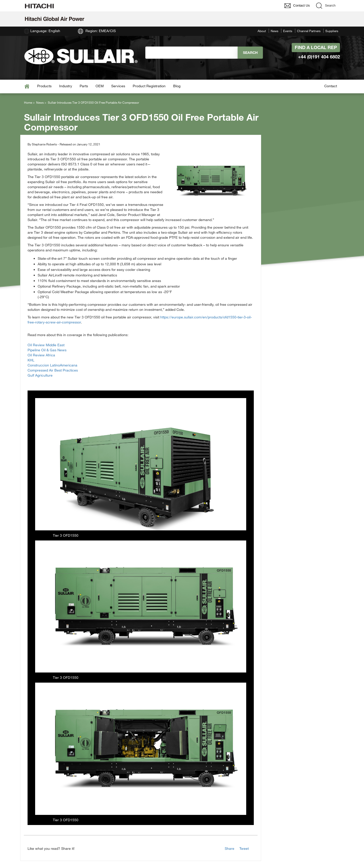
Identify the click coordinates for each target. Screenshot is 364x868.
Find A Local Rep (316, 47)
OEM (100, 86)
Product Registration (149, 86)
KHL (31, 360)
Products (44, 86)
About (262, 31)
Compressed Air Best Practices (53, 370)
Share (230, 848)
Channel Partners (309, 31)
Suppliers (332, 31)
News (275, 31)
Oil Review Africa (41, 355)
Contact (331, 86)
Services (118, 86)
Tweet (244, 848)
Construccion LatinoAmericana (52, 365)
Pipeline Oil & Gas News (47, 350)
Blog (177, 86)
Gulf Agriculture (40, 375)
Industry (66, 86)
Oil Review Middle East (46, 345)
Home (28, 102)
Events (288, 31)
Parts (84, 86)
